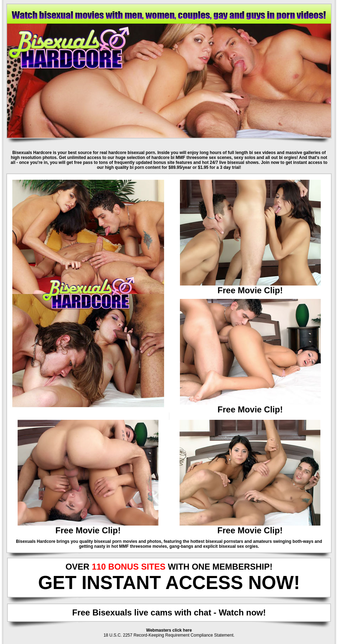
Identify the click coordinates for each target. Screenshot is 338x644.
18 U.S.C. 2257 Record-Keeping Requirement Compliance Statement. (169, 635)
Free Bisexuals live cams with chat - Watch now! (169, 612)
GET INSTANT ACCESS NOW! (169, 582)
